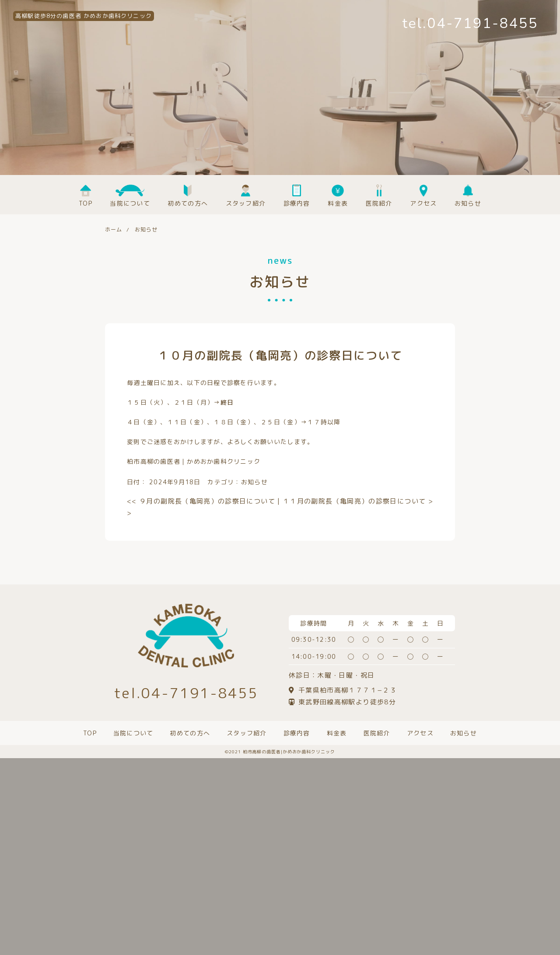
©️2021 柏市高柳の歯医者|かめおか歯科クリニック (280, 752)
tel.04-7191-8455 (470, 23)
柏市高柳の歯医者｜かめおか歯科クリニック (194, 461)
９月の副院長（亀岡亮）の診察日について (201, 501)
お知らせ (254, 482)
